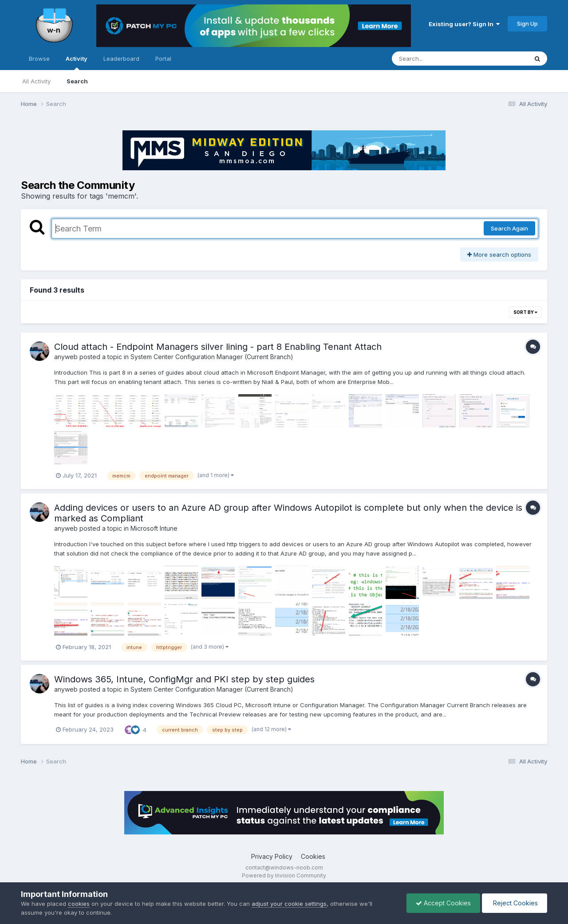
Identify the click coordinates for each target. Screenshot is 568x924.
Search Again (509, 228)
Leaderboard (121, 59)
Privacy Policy (272, 856)
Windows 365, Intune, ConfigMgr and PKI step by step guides (184, 679)
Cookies (313, 856)
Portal (163, 59)
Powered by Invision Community (284, 875)
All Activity (36, 81)
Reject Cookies (515, 903)
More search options (499, 254)
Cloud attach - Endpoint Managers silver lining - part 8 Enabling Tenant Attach (218, 347)
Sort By (525, 312)
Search (77, 81)
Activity (77, 63)
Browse (39, 59)
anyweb (66, 357)
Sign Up (527, 23)
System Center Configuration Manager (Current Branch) (212, 357)
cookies (79, 904)
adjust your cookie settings (289, 904)
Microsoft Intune (154, 528)
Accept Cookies (443, 903)
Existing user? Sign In (464, 24)
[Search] (436, 59)
